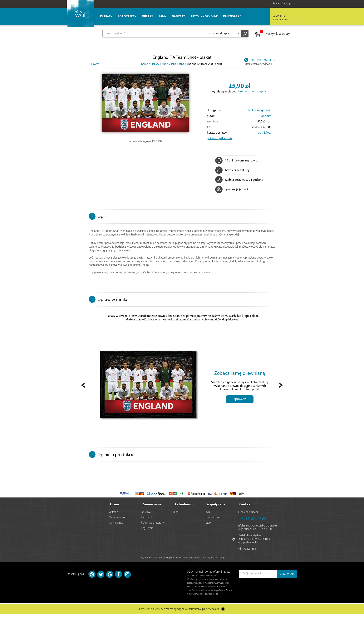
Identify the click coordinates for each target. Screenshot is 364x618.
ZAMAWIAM (287, 574)
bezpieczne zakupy (232, 170)
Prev (83, 385)
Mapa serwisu (117, 518)
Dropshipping (213, 518)
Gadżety (178, 17)
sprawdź (240, 399)
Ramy (162, 17)
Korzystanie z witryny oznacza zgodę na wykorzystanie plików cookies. (179, 609)
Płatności (146, 518)
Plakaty (106, 17)
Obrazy (148, 17)
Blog (176, 512)
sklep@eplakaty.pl (248, 512)
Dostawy (146, 512)
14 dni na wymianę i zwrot (237, 161)
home (145, 64)
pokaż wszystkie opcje (220, 138)
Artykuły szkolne (204, 17)
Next (281, 385)
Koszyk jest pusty (271, 34)
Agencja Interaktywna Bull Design (209, 558)
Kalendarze (232, 17)
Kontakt (245, 504)
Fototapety (127, 17)
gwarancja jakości (232, 190)
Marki (209, 523)
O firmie (113, 512)
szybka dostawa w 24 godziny (239, 180)
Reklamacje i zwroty (152, 523)
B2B (208, 512)
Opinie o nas (116, 523)
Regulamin (147, 528)
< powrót (94, 64)
